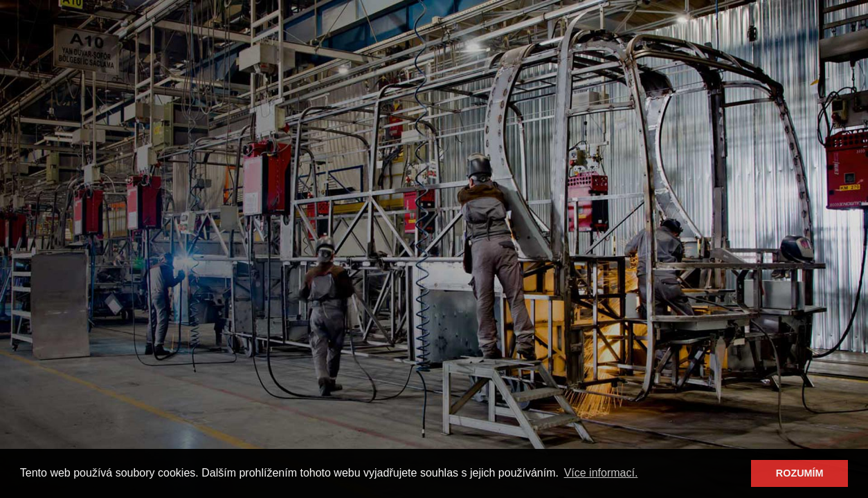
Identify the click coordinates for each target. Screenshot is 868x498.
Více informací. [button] (601, 473)
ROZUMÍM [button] (800, 473)
